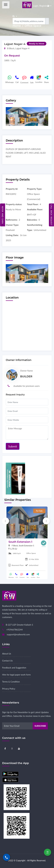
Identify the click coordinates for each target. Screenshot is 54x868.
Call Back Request (51, 215)
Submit (13, 446)
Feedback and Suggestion (14, 668)
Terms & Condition (11, 682)
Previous (6, 521)
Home (17, 26)
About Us (7, 654)
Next (46, 521)
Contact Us (7, 661)
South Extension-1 (20, 542)
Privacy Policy (9, 689)
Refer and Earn (3, 215)
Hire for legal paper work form (16, 675)
